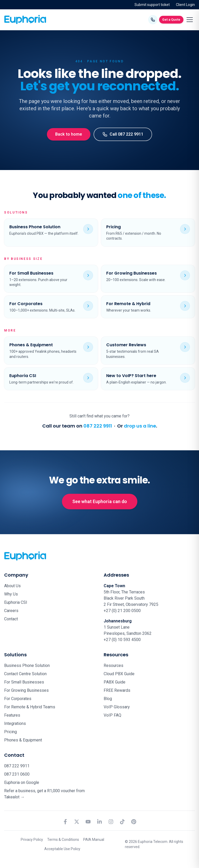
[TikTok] (122, 822)
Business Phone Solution (27, 665)
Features (12, 715)
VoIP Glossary (117, 707)
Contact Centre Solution (25, 674)
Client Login (185, 5)
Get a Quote (171, 20)
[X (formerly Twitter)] (77, 822)
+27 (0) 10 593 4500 (122, 640)
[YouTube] (88, 822)
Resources (113, 665)
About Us (12, 586)
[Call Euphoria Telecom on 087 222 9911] (153, 20)
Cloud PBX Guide (119, 674)
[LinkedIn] (99, 822)
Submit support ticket (152, 5)
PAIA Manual (94, 840)
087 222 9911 (98, 426)
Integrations (15, 723)
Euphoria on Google (22, 782)
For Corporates (18, 699)
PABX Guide (115, 682)
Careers (11, 611)
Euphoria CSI (16, 602)
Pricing (10, 732)
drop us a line (140, 426)
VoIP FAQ (112, 715)
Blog (108, 699)
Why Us (11, 594)
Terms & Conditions (63, 840)
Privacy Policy (32, 840)
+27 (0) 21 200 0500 (122, 611)
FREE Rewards (117, 690)
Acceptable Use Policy (62, 849)
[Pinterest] (134, 822)
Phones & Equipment (23, 740)
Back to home (69, 134)
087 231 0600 (17, 774)
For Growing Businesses (26, 690)
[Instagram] (111, 822)
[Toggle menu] (190, 20)
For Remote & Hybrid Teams (30, 707)
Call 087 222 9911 (123, 134)
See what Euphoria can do (100, 501)
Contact (11, 619)
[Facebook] (65, 822)
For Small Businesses (24, 682)
